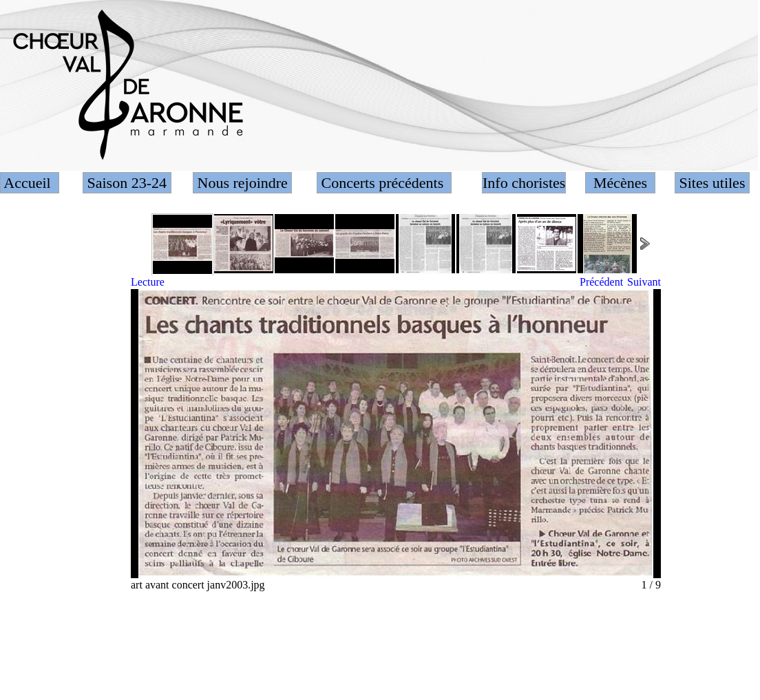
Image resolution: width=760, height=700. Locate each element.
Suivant (644, 282)
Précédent (601, 282)
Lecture (148, 282)
